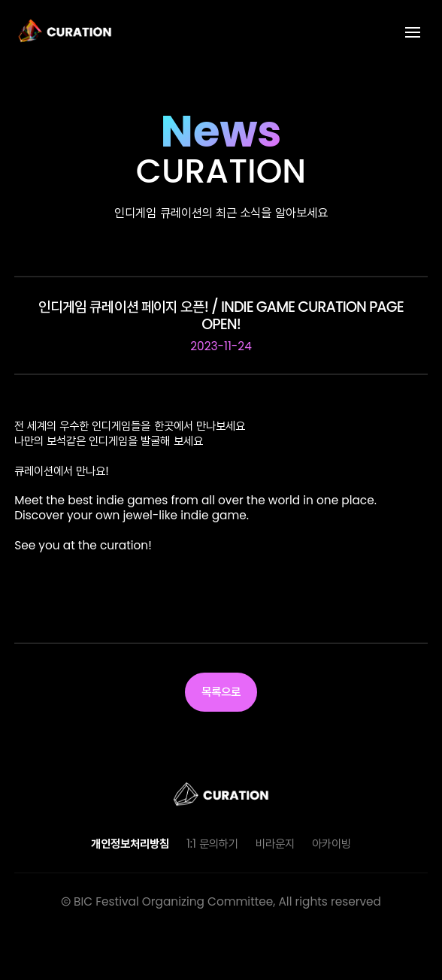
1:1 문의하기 (212, 844)
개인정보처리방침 (130, 844)
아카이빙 (331, 844)
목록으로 (221, 692)
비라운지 (275, 844)
